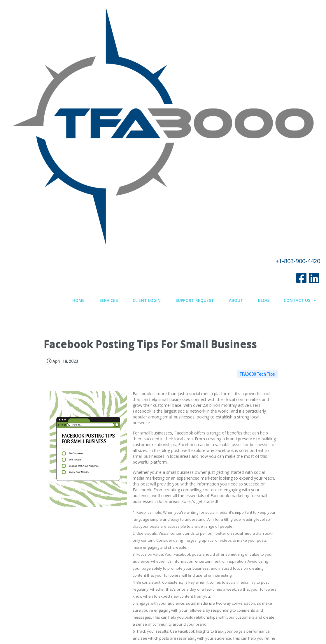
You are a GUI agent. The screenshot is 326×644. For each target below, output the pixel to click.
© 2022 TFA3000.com (163, 624)
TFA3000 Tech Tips (257, 96)
